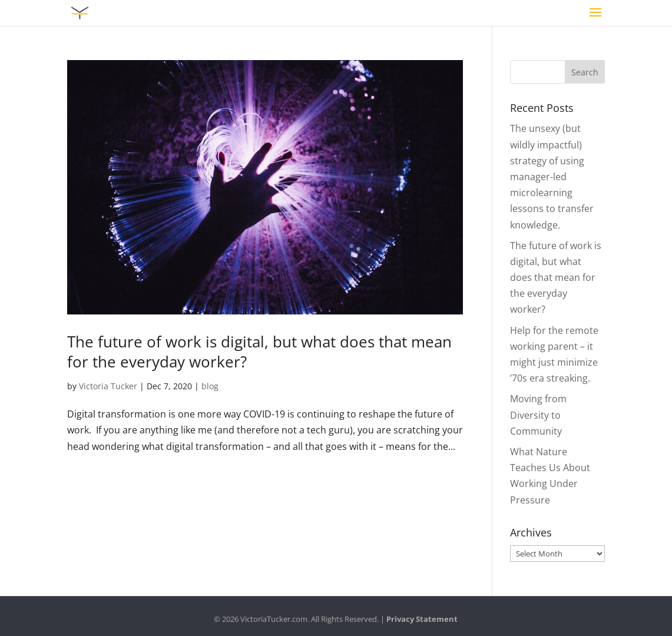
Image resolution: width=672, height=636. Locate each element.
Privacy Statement (422, 619)
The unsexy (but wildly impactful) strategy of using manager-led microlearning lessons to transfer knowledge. (552, 176)
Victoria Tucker (108, 386)
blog (210, 386)
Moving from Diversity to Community (538, 415)
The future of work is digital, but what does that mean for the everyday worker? (259, 352)
